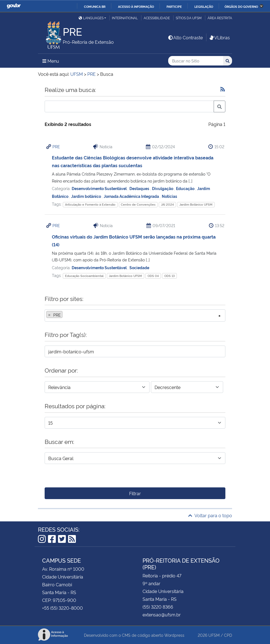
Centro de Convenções (138, 204)
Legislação (204, 6)
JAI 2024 (167, 204)
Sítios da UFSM (189, 18)
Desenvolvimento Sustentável (100, 188)
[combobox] (135, 315)
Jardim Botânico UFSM (196, 204)
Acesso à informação (136, 6)
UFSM (214, 635)
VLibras (219, 37)
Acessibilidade (157, 18)
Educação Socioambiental (84, 276)
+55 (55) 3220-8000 (62, 608)
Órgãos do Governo (241, 6)
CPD (228, 635)
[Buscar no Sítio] (196, 61)
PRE (56, 146)
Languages (91, 18)
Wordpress (174, 635)
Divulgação (163, 188)
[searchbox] (66, 315)
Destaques (140, 188)
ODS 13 (169, 276)
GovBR (14, 6)
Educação (186, 188)
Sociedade (139, 267)
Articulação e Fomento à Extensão (90, 204)
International (125, 18)
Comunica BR (95, 6)
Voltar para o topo (210, 515)
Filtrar (135, 493)
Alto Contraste (185, 37)
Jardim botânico (86, 196)
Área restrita (220, 18)
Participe (174, 6)
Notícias (169, 196)
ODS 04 (153, 276)
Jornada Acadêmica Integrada (132, 196)
